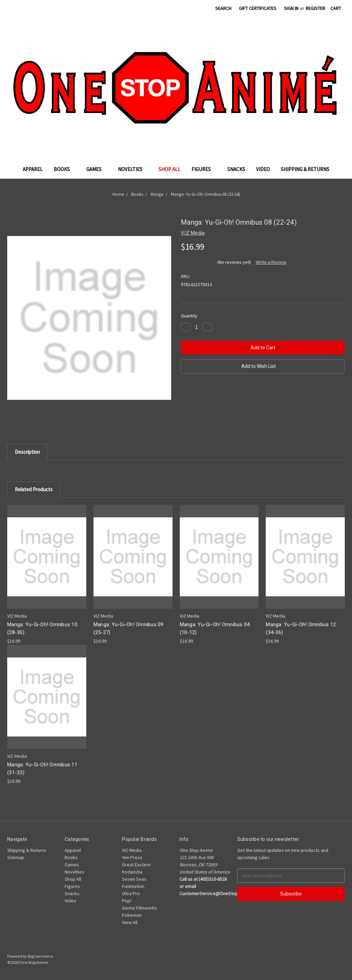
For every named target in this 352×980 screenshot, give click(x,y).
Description (27, 452)
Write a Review (271, 262)
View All (130, 922)
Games (97, 169)
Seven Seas (134, 879)
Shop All (169, 169)
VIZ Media (132, 850)
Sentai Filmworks (140, 908)
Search (223, 8)
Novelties (133, 169)
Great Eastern (136, 865)
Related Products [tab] (34, 489)
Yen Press (132, 857)
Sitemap (16, 857)
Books (64, 169)
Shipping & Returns (305, 169)
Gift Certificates (258, 8)
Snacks (236, 169)
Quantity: (189, 316)
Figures (204, 169)
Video (263, 169)
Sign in (291, 8)
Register (315, 8)
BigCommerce (40, 956)
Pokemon (132, 915)
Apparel (33, 169)
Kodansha (132, 872)
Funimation (133, 886)
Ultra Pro (131, 893)
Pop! (127, 901)
